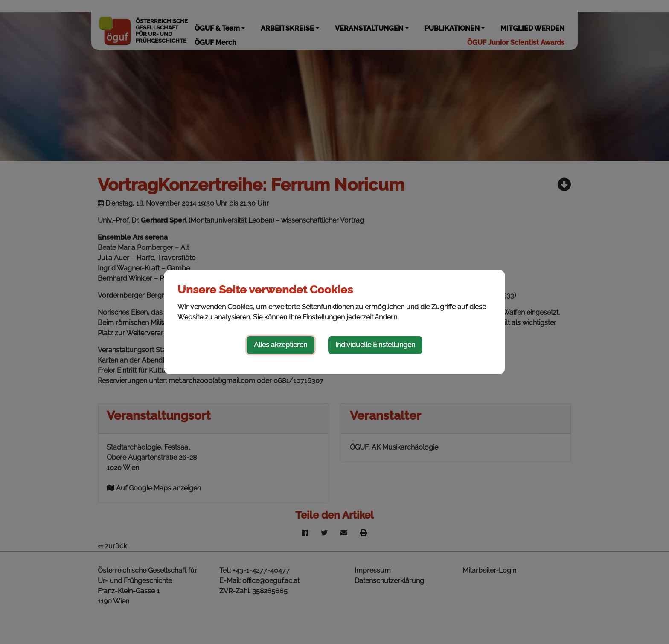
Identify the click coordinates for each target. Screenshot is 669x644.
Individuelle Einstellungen (375, 345)
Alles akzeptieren (281, 345)
